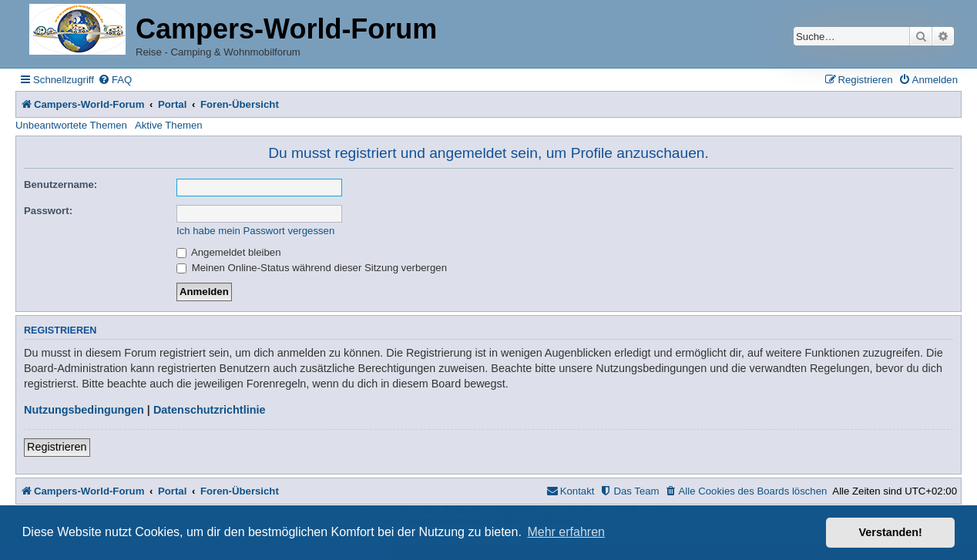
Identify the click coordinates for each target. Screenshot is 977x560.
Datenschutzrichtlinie (210, 410)
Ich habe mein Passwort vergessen (255, 231)
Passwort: (48, 211)
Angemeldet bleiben (229, 252)
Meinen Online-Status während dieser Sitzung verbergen (312, 268)
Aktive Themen (169, 125)
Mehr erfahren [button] (566, 532)
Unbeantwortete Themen (71, 125)
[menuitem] (115, 80)
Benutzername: (60, 184)
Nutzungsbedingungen (84, 410)
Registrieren (57, 447)
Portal (172, 104)
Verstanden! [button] (891, 532)
